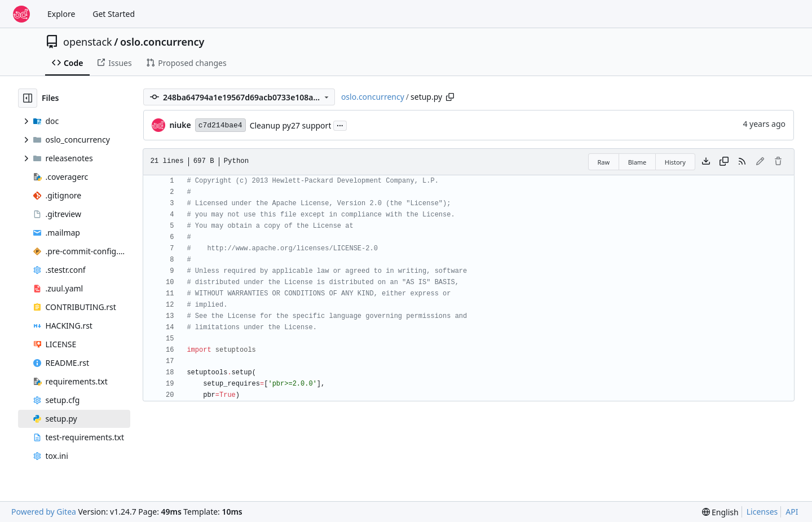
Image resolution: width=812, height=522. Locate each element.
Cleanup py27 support (291, 125)
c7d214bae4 (220, 125)
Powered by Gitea (44, 512)
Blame (637, 162)
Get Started (114, 14)
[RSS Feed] (742, 162)
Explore (61, 14)
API (792, 512)
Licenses (762, 512)
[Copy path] (450, 97)
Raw (604, 162)
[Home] (21, 14)
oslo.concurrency (162, 42)
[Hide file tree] (28, 98)
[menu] (720, 512)
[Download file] (706, 162)
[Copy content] (724, 162)
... (340, 125)
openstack (88, 42)
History (675, 162)
